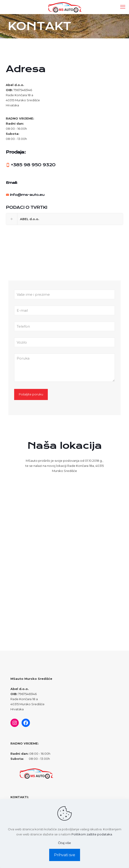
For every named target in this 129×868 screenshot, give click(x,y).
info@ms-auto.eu (27, 195)
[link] (64, 219)
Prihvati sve (65, 855)
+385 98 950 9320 (33, 165)
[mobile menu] (123, 7)
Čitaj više (64, 843)
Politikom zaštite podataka (92, 834)
